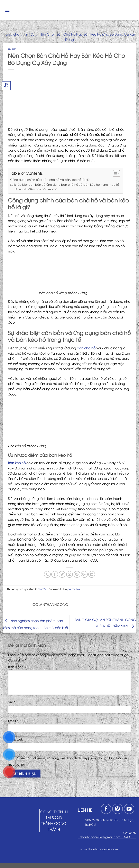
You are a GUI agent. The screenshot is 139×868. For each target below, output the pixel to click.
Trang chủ (11, 34)
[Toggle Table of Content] (114, 173)
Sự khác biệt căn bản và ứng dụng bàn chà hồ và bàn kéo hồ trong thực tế (65, 184)
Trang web (16, 739)
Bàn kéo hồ (17, 463)
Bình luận (16, 667)
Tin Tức (29, 34)
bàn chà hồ (86, 348)
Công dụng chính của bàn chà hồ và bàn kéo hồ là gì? (50, 179)
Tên (12, 702)
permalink (74, 589)
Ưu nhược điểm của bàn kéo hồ (36, 189)
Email (13, 721)
